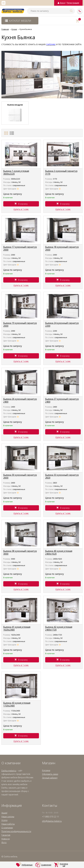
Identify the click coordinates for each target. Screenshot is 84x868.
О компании (7, 828)
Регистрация (73, 3)
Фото (4, 842)
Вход (62, 3)
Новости (6, 839)
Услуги (4, 820)
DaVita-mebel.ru (9, 771)
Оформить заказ (50, 774)
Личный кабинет (50, 778)
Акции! (4, 813)
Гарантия (6, 835)
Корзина (46, 770)
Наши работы (8, 824)
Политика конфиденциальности (16, 831)
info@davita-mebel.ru (52, 821)
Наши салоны (8, 816)
